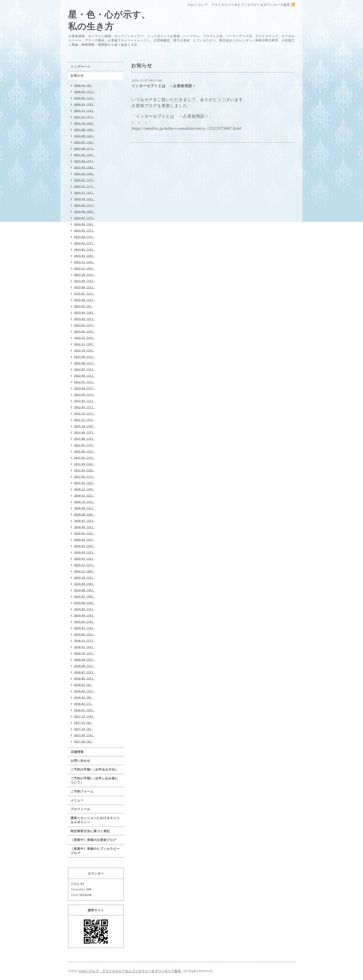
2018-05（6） (83, 685)
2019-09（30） (84, 584)
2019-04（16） (84, 615)
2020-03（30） (84, 546)
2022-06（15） (84, 376)
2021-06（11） (84, 451)
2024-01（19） (84, 256)
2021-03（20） (84, 470)
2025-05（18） (84, 155)
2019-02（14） (84, 628)
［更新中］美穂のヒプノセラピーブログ (95, 851)
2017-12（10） (84, 716)
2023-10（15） (84, 275)
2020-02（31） (84, 552)
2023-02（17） (84, 325)
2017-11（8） (83, 723)
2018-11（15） (84, 647)
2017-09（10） (84, 735)
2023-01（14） (84, 331)
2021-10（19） (84, 426)
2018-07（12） (84, 672)
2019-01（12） (84, 634)
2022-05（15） (84, 382)
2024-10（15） (84, 199)
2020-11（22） (84, 495)
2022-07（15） (84, 369)
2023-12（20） (84, 262)
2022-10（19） (84, 350)
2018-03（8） (83, 697)
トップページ (80, 67)
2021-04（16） (84, 464)
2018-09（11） (84, 659)
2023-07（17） (84, 294)
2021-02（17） (84, 476)
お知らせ (77, 75)
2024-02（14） (84, 249)
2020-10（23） (84, 502)
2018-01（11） (84, 710)
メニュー (77, 800)
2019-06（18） (84, 603)
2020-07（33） (84, 521)
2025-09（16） (84, 129)
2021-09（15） (84, 432)
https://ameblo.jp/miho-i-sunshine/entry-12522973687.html (187, 128)
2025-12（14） (84, 111)
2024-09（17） (84, 205)
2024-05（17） (84, 230)
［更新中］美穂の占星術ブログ (94, 840)
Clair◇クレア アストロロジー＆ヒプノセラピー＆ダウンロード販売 (130, 971)
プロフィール (80, 809)
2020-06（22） (84, 527)
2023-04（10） (84, 312)
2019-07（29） (84, 596)
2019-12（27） (84, 565)
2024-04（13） (84, 237)
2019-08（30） (84, 590)
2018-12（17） (84, 641)
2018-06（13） (84, 678)
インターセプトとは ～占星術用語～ (164, 86)
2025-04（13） (84, 161)
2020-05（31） (84, 533)
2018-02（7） (83, 704)
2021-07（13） (84, 445)
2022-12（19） (84, 338)
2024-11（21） (84, 193)
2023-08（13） (84, 287)
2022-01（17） (84, 407)
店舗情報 (77, 752)
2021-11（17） (84, 420)
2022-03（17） (84, 394)
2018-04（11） (84, 691)
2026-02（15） (84, 98)
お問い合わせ (80, 761)
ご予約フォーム (82, 791)
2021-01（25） (84, 483)
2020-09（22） (84, 508)
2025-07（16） (84, 142)
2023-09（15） (84, 281)
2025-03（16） (84, 167)
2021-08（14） (84, 439)
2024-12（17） (84, 186)
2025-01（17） (84, 180)
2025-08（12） (84, 136)
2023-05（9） (83, 306)
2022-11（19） (84, 344)
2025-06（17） (84, 148)
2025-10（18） (84, 123)
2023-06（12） (84, 300)
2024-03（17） (84, 243)
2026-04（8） (83, 85)
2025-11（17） (84, 117)
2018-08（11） (84, 666)
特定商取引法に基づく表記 (90, 831)
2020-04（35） (84, 540)
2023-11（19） (84, 268)
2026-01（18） (84, 104)
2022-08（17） (84, 363)
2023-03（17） (84, 319)
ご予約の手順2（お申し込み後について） (94, 780)
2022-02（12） (84, 401)
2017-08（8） (83, 741)
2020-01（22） (84, 559)
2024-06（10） (84, 224)
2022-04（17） (84, 388)
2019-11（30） (84, 571)
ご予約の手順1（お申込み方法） (94, 770)
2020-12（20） (84, 489)
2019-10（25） (84, 577)
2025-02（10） (84, 174)
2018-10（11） (84, 653)
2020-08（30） (84, 514)
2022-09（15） (84, 357)
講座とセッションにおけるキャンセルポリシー (95, 820)
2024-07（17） (84, 218)
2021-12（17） (84, 413)
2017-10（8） (83, 729)
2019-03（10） (84, 622)
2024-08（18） (84, 211)
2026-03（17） (84, 92)
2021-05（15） (84, 458)
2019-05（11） (84, 609)
